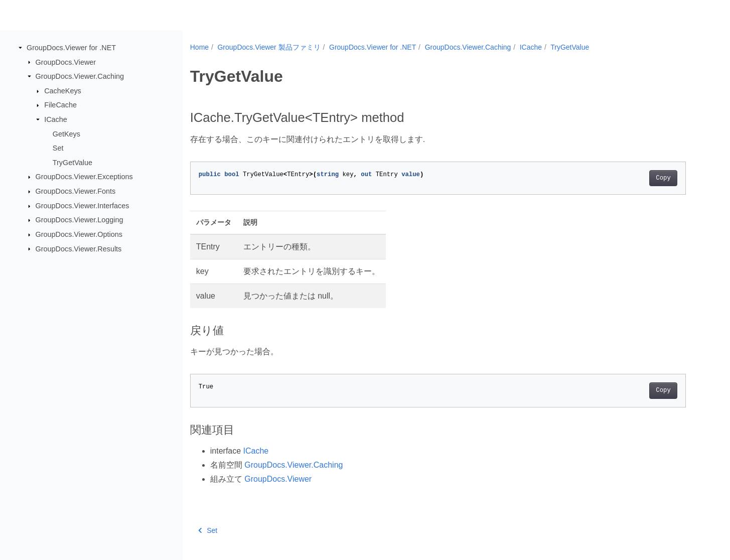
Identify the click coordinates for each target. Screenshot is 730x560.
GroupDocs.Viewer (66, 62)
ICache (56, 119)
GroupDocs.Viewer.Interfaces (83, 206)
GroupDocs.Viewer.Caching (80, 76)
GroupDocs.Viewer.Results (79, 248)
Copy (663, 178)
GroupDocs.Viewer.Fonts (76, 191)
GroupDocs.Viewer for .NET (71, 48)
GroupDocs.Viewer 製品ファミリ (269, 47)
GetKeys (66, 133)
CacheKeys (63, 91)
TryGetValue (72, 163)
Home (199, 47)
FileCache (60, 105)
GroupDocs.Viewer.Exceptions (84, 177)
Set (58, 148)
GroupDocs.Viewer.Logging (80, 220)
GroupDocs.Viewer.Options (79, 234)
